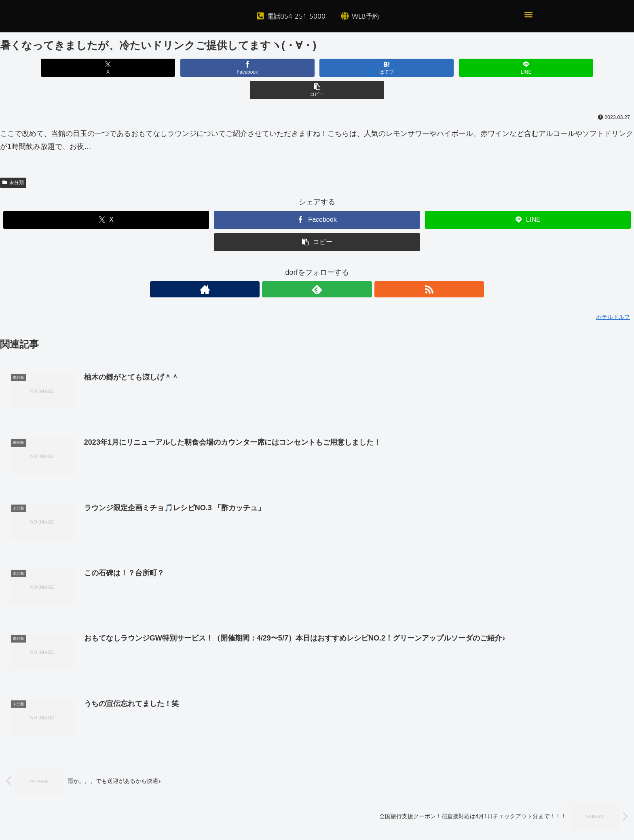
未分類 (13, 160)
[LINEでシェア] (424, 68)
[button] (528, 14)
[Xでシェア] (104, 68)
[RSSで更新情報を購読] (336, 267)
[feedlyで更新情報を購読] (317, 267)
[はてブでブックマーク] (317, 68)
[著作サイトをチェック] (298, 267)
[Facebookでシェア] (210, 68)
